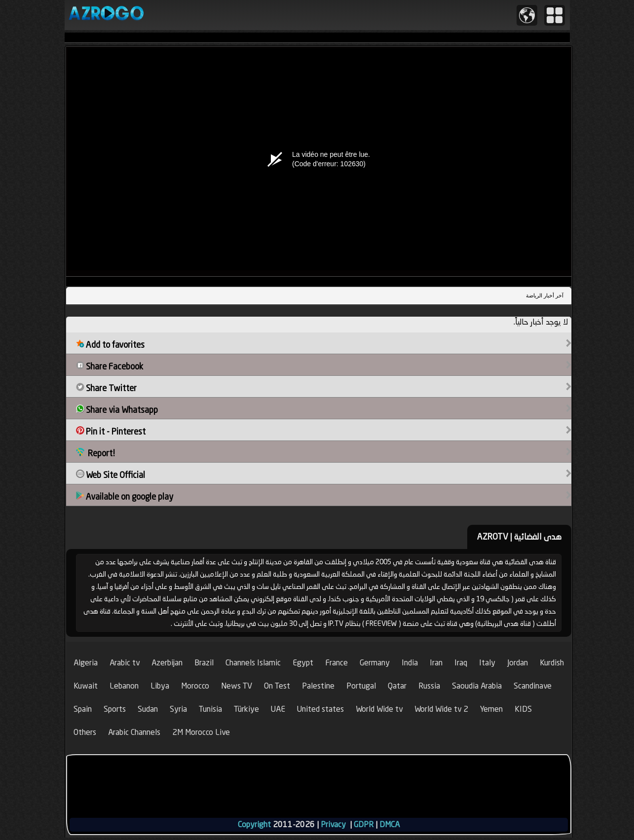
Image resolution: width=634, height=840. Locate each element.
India (410, 663)
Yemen (491, 709)
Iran (436, 663)
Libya (160, 686)
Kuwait (86, 686)
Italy (487, 663)
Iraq (461, 663)
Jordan (518, 663)
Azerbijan (167, 663)
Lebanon (124, 686)
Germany (375, 663)
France (336, 663)
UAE (278, 709)
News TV (237, 686)
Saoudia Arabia (477, 686)
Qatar (397, 686)
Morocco (195, 686)
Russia (429, 686)
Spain (83, 709)
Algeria (86, 663)
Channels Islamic (253, 663)
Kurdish (552, 663)
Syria (178, 709)
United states (320, 709)
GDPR (364, 824)
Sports (115, 709)
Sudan (148, 709)
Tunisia (210, 709)
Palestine (318, 686)
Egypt (303, 663)
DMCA (390, 824)
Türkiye (246, 709)
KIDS (523, 709)
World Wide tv (379, 709)
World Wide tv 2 (441, 709)
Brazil (204, 663)
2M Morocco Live (201, 732)
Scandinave (533, 686)
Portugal (361, 686)
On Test (277, 686)
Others (85, 732)
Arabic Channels (134, 732)
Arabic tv (125, 663)
